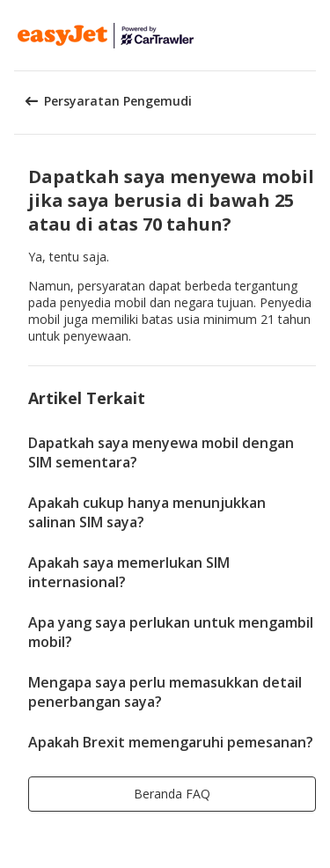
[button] (311, 35)
